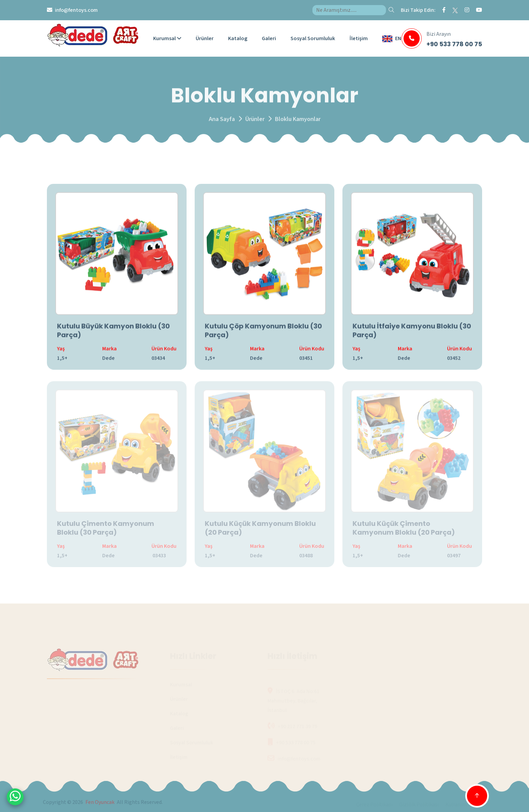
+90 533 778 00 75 (454, 44)
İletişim (359, 38)
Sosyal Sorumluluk (313, 38)
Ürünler (205, 38)
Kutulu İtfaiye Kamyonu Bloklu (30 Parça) (412, 332)
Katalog (238, 38)
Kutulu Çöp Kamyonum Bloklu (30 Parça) (263, 332)
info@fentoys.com (76, 10)
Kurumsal (167, 38)
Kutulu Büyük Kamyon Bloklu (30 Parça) (113, 332)
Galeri (269, 38)
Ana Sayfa (222, 122)
